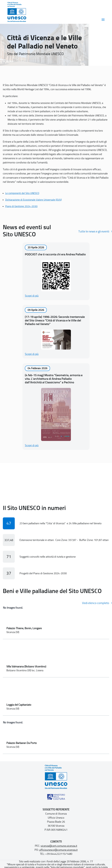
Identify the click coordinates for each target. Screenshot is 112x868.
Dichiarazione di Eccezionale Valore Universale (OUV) (33, 200)
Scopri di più (32, 296)
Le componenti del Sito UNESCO (22, 193)
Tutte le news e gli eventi (94, 231)
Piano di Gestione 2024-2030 (21, 206)
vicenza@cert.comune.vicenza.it (59, 846)
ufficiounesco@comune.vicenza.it (58, 850)
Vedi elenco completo (96, 603)
